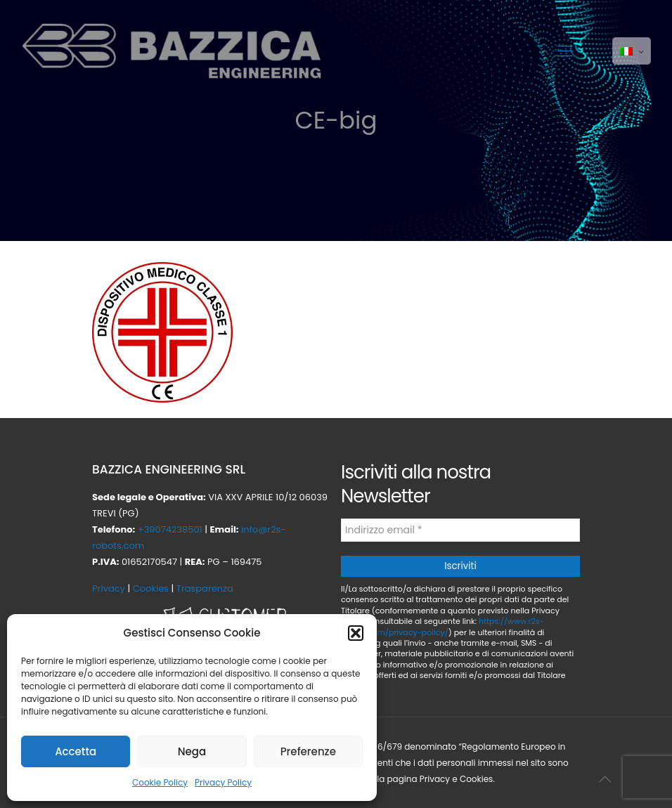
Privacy (109, 588)
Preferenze (308, 751)
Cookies (151, 588)
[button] (356, 633)
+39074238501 (170, 529)
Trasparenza (205, 588)
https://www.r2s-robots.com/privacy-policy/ (442, 626)
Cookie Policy (160, 782)
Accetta (76, 751)
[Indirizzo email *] (460, 530)
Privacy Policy (223, 782)
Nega (192, 751)
